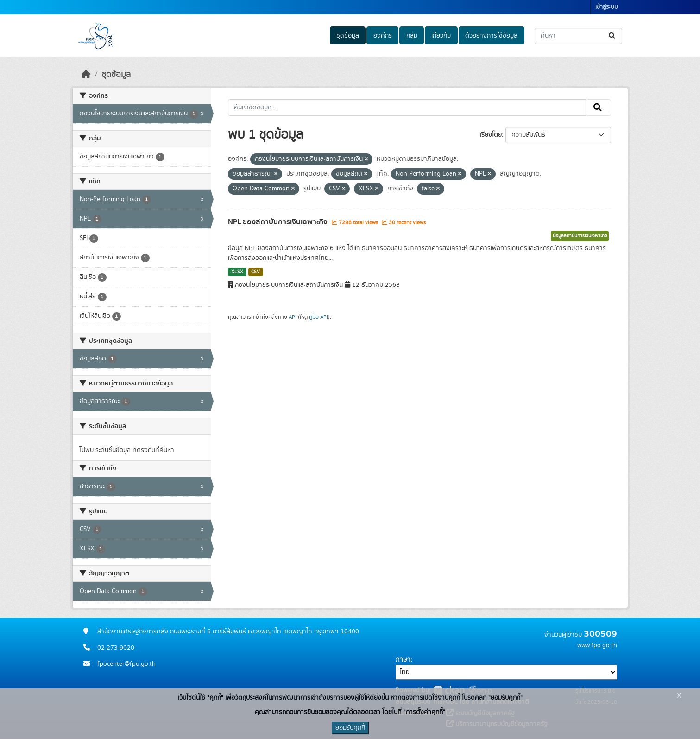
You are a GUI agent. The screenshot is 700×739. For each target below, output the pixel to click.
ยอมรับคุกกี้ (350, 728)
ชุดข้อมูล (348, 36)
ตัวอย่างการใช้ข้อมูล (491, 36)
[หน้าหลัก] (86, 75)
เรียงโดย (491, 135)
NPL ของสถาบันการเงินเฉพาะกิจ (279, 222)
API (293, 317)
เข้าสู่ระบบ (607, 7)
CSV (255, 272)
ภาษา (403, 660)
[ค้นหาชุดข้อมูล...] (578, 36)
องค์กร (383, 36)
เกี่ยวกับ (441, 36)
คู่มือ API (318, 317)
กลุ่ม (412, 36)
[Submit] (613, 36)
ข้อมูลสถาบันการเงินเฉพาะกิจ (580, 236)
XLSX (237, 272)
